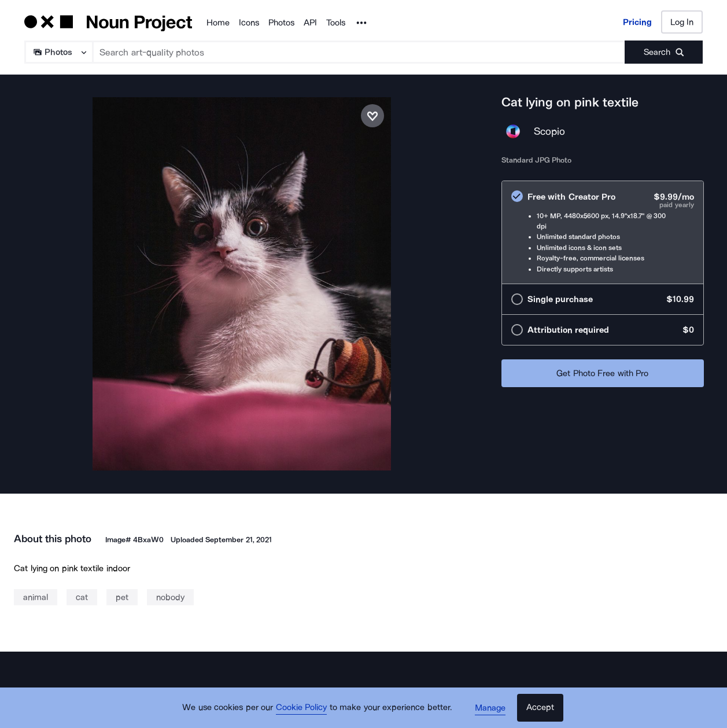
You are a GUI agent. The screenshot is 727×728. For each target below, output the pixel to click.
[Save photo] (372, 116)
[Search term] (359, 52)
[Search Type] (58, 52)
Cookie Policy (302, 708)
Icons (249, 23)
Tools (336, 23)
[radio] (603, 232)
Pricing (637, 22)
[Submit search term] (664, 52)
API (310, 23)
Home (218, 23)
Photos (281, 23)
